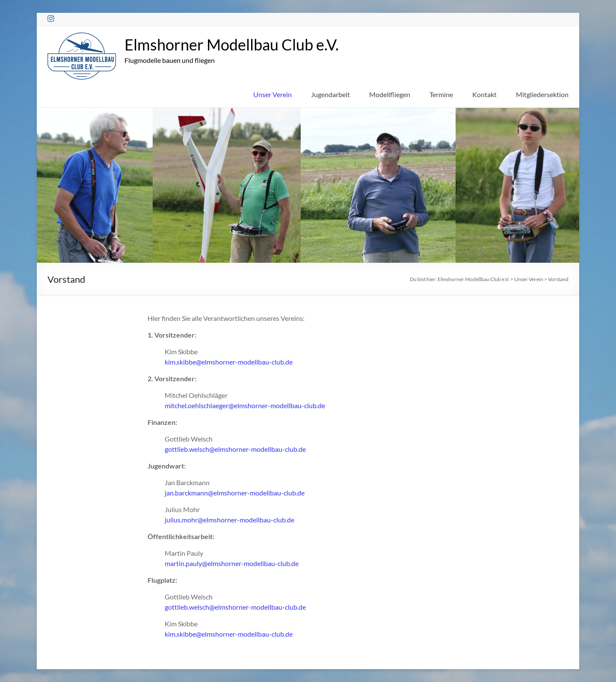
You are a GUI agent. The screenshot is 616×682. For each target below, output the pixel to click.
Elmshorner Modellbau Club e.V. (232, 44)
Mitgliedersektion (542, 94)
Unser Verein (272, 94)
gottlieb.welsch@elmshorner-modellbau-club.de (235, 449)
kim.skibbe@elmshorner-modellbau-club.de (229, 362)
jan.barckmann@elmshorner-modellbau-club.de (235, 493)
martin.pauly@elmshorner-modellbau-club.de (232, 563)
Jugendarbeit (330, 94)
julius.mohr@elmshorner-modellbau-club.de (230, 520)
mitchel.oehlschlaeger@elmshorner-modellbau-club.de (245, 405)
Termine (441, 94)
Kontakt (484, 94)
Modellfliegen (390, 94)
